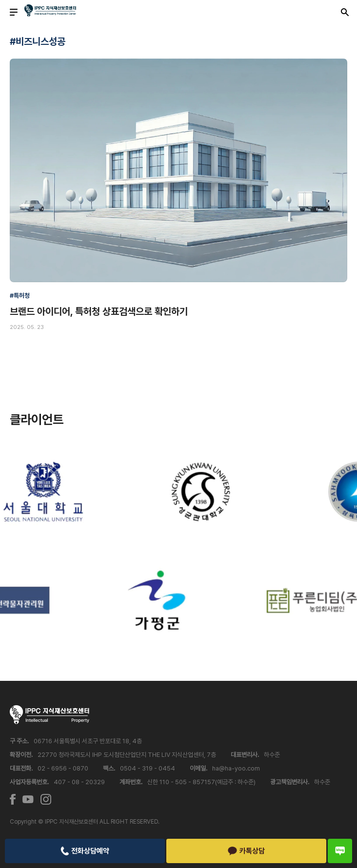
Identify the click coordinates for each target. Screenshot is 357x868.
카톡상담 (247, 851)
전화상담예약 (85, 851)
